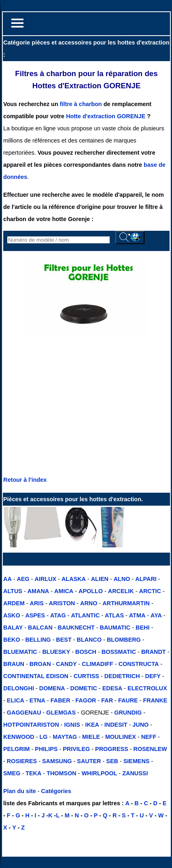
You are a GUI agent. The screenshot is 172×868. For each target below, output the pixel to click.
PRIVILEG (76, 749)
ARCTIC (150, 591)
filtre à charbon (82, 104)
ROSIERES (22, 761)
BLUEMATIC (20, 652)
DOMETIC (84, 688)
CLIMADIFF (98, 664)
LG (44, 737)
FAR (107, 700)
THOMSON (62, 773)
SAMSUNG (57, 761)
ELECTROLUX (147, 688)
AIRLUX (46, 579)
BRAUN (14, 664)
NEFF (149, 737)
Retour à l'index (25, 480)
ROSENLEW (150, 749)
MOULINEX (121, 737)
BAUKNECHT (76, 628)
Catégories (56, 791)
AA (7, 579)
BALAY (13, 628)
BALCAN (40, 628)
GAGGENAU (24, 713)
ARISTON (62, 603)
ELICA (16, 700)
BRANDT (154, 652)
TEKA (33, 773)
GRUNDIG (128, 713)
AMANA (38, 591)
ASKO (12, 615)
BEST (64, 640)
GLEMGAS (61, 713)
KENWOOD (19, 737)
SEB (112, 761)
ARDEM (14, 603)
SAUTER (89, 761)
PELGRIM (17, 749)
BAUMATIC (115, 628)
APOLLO (91, 591)
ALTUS (13, 591)
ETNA (37, 700)
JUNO (140, 725)
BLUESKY (56, 652)
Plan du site (20, 791)
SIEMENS (137, 761)
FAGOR (86, 700)
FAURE (128, 700)
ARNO (89, 603)
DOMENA (52, 688)
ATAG (58, 615)
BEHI (142, 628)
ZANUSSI (134, 773)
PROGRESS (111, 749)
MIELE (91, 737)
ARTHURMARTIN (126, 603)
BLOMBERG (124, 640)
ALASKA (74, 579)
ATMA (137, 615)
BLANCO (89, 640)
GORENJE (131, 116)
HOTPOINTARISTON (31, 725)
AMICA (64, 591)
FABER (61, 700)
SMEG (12, 773)
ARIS (37, 603)
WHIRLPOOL (100, 773)
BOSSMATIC (119, 652)
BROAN (40, 664)
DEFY (153, 676)
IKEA (92, 725)
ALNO (122, 579)
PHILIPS (46, 749)
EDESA (113, 688)
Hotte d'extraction (91, 116)
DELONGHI (19, 688)
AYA (156, 615)
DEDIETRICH (122, 676)
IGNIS (72, 725)
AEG (23, 579)
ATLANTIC (85, 615)
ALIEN (100, 579)
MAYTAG (65, 737)
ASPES (35, 615)
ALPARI (146, 579)
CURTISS (86, 676)
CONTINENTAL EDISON (36, 676)
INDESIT (116, 725)
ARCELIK (121, 591)
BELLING (38, 640)
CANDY (66, 664)
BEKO (12, 640)
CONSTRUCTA (139, 664)
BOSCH (86, 652)
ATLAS (114, 615)
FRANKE (155, 700)
